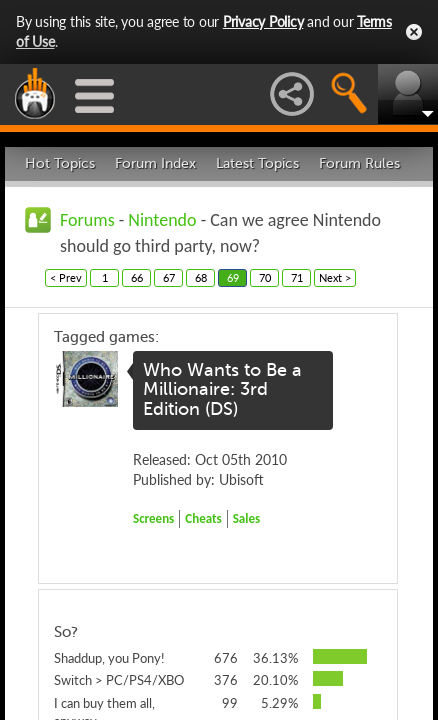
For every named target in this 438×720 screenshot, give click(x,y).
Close (414, 32)
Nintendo (162, 220)
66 (137, 277)
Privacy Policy (263, 21)
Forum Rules (359, 163)
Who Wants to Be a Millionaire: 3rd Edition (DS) (222, 390)
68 (201, 277)
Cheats (203, 518)
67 (169, 277)
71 (297, 277)
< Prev (66, 277)
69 (233, 277)
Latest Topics (257, 163)
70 (265, 277)
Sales (247, 518)
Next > (335, 277)
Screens (153, 518)
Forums (87, 220)
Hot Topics (60, 163)
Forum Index (155, 163)
